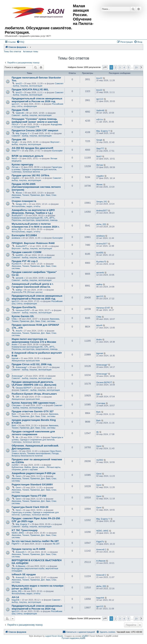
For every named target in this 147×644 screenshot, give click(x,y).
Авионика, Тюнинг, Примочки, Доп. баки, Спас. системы (36, 320)
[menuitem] (20, 42)
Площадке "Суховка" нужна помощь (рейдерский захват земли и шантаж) (35, 120)
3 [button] (120, 67)
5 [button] (129, 67)
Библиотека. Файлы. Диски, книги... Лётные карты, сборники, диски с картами (36, 468)
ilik (17, 437)
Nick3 (14, 158)
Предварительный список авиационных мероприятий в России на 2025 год (37, 297)
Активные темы (31, 51)
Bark (14, 414)
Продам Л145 (20, 110)
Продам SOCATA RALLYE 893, (30, 89)
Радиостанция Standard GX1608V (32, 484)
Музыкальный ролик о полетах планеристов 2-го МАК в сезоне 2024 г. (36, 225)
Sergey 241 (21, 204)
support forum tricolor (54, 636)
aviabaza (16, 238)
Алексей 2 (21, 552)
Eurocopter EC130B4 (24, 235)
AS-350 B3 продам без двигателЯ (32, 148)
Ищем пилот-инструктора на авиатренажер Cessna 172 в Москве (34, 340)
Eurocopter (57, 151)
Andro (14, 344)
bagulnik (16, 600)
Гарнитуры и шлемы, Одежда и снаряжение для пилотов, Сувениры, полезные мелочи (37, 169)
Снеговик (16, 405)
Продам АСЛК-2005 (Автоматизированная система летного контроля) (36, 187)
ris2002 (15, 465)
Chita (14, 319)
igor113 (15, 104)
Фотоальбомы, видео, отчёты (26, 206)
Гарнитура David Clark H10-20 (30, 507)
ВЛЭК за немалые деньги (27, 156)
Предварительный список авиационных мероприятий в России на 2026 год (37, 100)
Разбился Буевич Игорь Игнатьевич (34, 394)
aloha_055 (17, 229)
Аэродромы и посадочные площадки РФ (37, 126)
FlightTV (16, 544)
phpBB (85, 636)
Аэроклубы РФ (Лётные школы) (27, 292)
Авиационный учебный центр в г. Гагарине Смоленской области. (33, 285)
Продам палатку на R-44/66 (29, 549)
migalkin (16, 178)
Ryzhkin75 (17, 264)
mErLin (15, 124)
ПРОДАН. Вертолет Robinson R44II (33, 243)
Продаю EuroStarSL (24, 307)
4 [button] (124, 67)
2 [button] (116, 67)
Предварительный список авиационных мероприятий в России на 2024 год (37, 607)
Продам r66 (19, 139)
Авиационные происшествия (26, 361)
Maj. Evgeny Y (22, 133)
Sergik (15, 142)
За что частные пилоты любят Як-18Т (35, 541)
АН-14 (15, 597)
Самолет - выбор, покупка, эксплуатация (38, 85)
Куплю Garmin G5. (23, 316)
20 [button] (136, 67)
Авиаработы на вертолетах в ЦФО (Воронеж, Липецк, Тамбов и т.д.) (33, 211)
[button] (105, 67)
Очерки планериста (24, 201)
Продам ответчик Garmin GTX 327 (33, 411)
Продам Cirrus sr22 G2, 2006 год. (32, 364)
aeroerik (20, 278)
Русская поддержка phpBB (73, 638)
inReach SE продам (24, 574)
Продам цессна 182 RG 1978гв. (31, 175)
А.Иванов (20, 566)
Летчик (15, 167)
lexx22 (19, 83)
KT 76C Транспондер (25, 530)
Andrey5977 (17, 215)
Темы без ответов (12, 51)
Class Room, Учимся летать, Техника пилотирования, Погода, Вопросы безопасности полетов (37, 453)
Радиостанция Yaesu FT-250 (29, 496)
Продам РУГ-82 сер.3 (25, 261)
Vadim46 (20, 113)
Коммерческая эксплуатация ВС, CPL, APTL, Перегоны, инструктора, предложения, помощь (35, 219)
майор (19, 290)
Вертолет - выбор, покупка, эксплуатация (36, 143)
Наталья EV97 (23, 310)
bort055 (19, 255)
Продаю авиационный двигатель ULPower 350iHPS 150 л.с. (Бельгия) (34, 383)
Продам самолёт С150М (27, 252)
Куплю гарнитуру (22, 164)
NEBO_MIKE (18, 533)
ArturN (19, 331)
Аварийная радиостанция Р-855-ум (34, 473)
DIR (18, 397)
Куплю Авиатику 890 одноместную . (34, 403)
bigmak (15, 358)
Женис (19, 193)
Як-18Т (56, 544)
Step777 (16, 151)
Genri (14, 451)
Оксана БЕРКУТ (24, 388)
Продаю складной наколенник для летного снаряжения (33, 433)
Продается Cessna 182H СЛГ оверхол (35, 130)
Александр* (21, 367)
